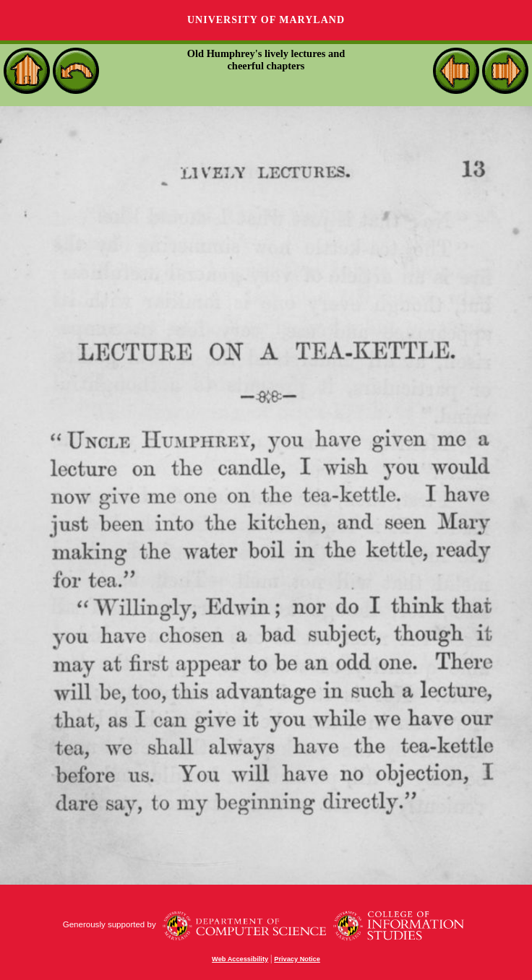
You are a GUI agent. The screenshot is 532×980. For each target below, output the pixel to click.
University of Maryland (266, 20)
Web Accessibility (240, 959)
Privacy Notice (297, 959)
